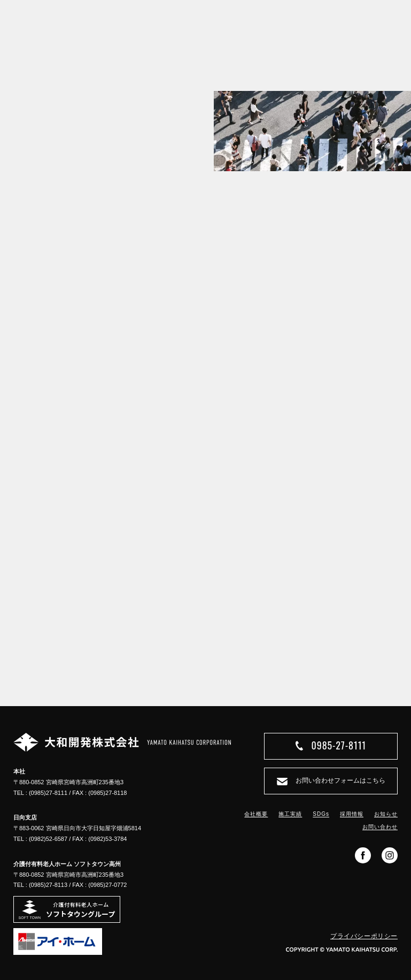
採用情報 (352, 814)
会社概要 (256, 814)
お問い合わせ (380, 827)
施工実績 (290, 814)
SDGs (321, 814)
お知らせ (386, 814)
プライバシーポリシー (364, 936)
